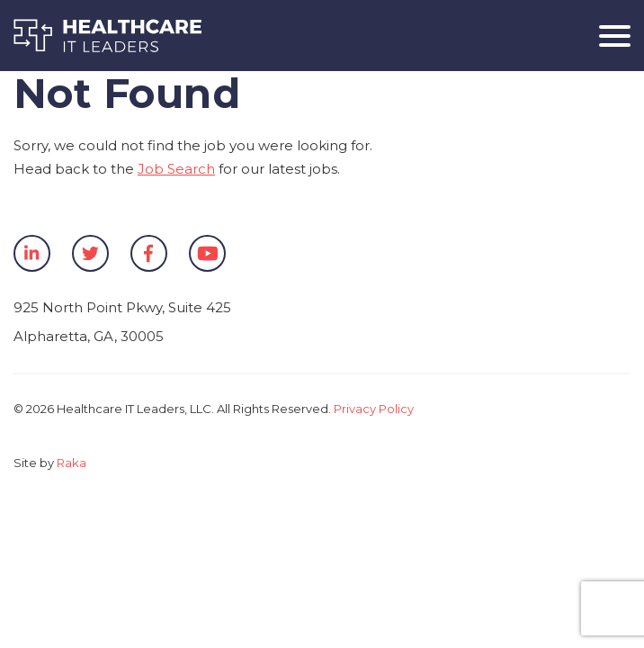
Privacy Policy (374, 409)
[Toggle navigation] (608, 36)
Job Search (176, 169)
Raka (72, 463)
